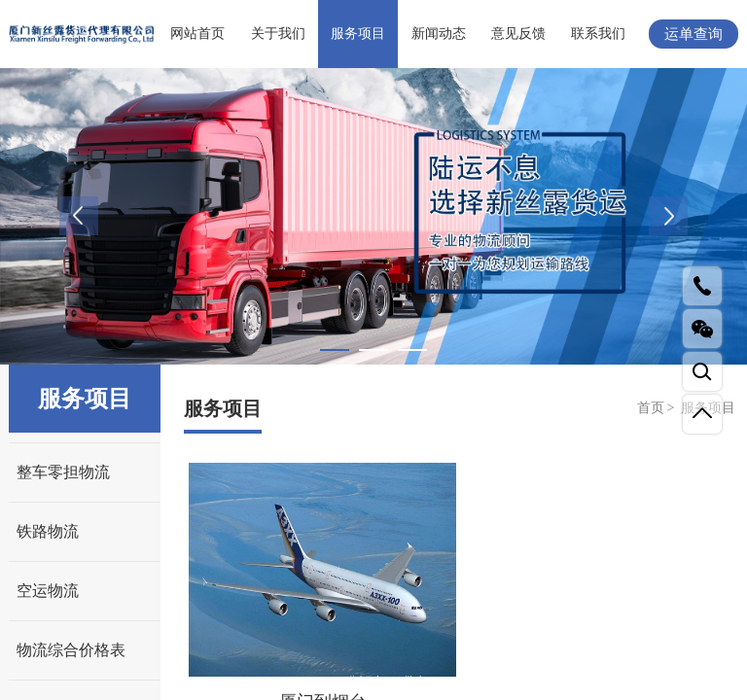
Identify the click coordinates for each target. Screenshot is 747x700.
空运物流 (48, 591)
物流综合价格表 (71, 650)
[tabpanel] (373, 216)
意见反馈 (518, 34)
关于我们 (278, 34)
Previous (79, 216)
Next (668, 216)
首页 (651, 408)
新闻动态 (439, 34)
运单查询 (694, 34)
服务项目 (358, 34)
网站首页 (197, 34)
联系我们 (598, 34)
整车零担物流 (63, 472)
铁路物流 (48, 531)
